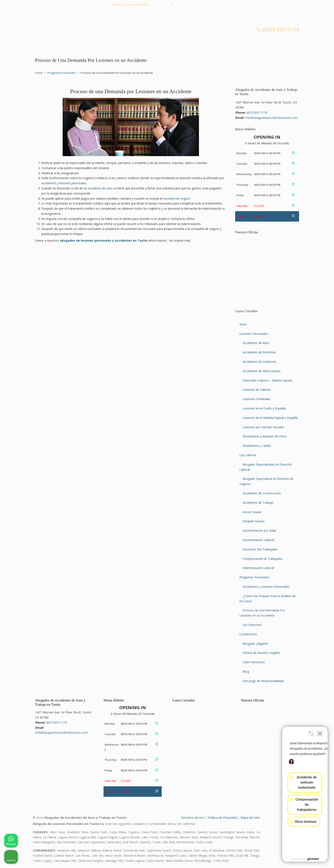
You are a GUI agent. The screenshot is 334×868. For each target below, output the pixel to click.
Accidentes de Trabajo (258, 503)
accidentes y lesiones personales (64, 183)
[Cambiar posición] (311, 732)
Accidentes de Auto (256, 343)
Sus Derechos (252, 625)
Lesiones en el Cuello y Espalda (264, 408)
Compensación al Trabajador (263, 559)
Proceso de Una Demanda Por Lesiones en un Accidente (262, 613)
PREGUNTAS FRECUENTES (54, 5)
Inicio (243, 324)
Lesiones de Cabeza (256, 390)
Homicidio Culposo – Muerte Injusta (267, 380)
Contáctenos (248, 634)
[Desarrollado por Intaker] (298, 859)
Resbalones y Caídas (257, 446)
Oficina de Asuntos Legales (261, 653)
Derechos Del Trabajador (260, 549)
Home (39, 73)
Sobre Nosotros (254, 662)
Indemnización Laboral (258, 568)
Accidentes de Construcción (262, 493)
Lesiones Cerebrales (257, 399)
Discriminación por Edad (259, 531)
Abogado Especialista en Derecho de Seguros (266, 481)
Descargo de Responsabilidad (263, 681)
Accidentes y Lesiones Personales (266, 587)
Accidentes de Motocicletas (262, 371)
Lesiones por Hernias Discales (263, 427)
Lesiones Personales (254, 334)
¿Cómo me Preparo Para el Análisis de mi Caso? (268, 599)
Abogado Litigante (255, 644)
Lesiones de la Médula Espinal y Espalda (270, 418)
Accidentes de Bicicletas (259, 352)
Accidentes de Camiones (260, 362)
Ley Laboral (248, 455)
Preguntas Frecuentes (62, 73)
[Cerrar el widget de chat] (320, 732)
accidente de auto (100, 188)
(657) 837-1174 (160, 5)
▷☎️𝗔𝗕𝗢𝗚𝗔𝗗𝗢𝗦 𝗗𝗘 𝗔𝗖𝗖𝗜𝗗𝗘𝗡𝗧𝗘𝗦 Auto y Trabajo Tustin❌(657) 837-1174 (167, 27)
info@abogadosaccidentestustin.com (198, 5)
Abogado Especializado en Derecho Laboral (266, 467)
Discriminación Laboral (258, 540)
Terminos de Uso (193, 818)
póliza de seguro (179, 198)
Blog (246, 671)
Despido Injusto (254, 521)
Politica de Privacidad (222, 818)
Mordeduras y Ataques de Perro (265, 436)
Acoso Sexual (252, 512)
